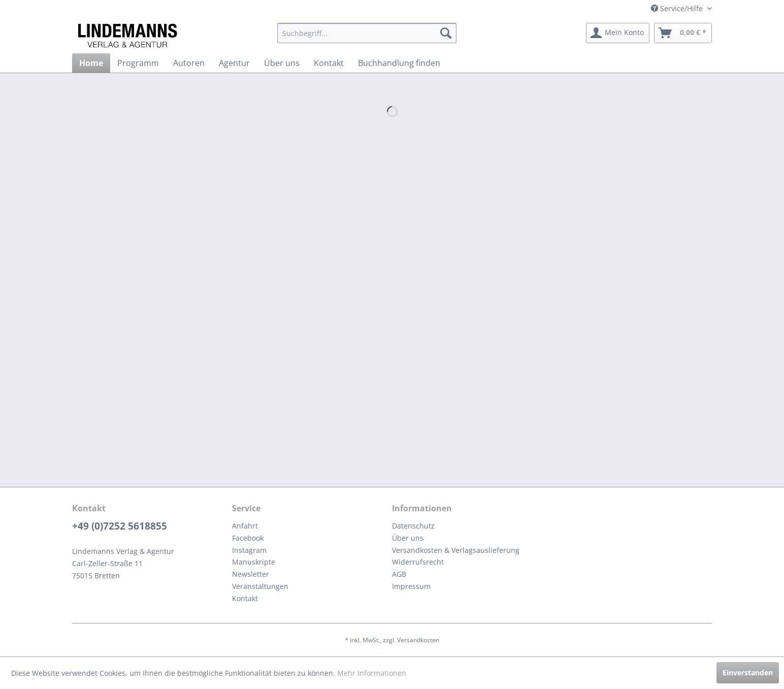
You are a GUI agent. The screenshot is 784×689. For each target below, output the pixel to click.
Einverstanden (748, 672)
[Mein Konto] (618, 33)
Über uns (408, 538)
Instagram (249, 550)
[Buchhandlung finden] (399, 63)
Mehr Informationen (372, 673)
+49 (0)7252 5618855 (120, 526)
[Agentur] (234, 63)
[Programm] (138, 63)
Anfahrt (245, 526)
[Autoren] (189, 63)
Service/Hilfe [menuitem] (678, 8)
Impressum (411, 586)
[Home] (91, 63)
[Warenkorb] (683, 33)
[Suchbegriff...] (367, 33)
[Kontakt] (329, 63)
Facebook (248, 538)
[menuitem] (367, 33)
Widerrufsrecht (418, 562)
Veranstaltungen (260, 586)
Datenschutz (413, 526)
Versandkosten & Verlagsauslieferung (456, 550)
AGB (399, 574)
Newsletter (251, 574)
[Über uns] (282, 63)
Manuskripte (254, 562)
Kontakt (245, 598)
